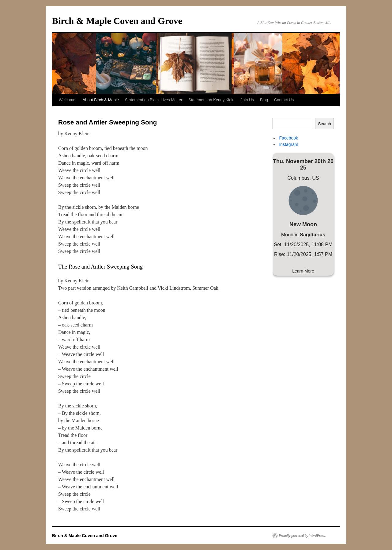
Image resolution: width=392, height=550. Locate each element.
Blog (264, 100)
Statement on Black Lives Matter (154, 100)
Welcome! (68, 100)
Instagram (288, 144)
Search (324, 124)
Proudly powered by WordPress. (302, 536)
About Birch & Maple (101, 100)
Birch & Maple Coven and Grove (117, 21)
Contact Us (284, 100)
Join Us (247, 100)
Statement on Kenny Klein (211, 100)
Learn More (303, 271)
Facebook (288, 138)
